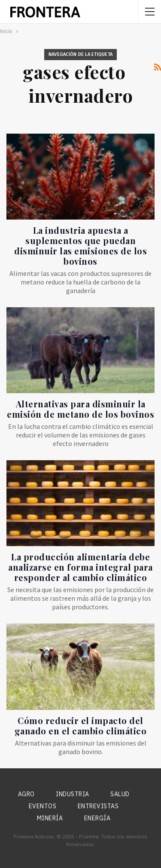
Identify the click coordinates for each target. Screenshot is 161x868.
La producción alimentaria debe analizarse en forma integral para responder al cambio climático (80, 567)
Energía (97, 818)
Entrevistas (98, 806)
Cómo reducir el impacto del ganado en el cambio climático (81, 726)
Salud (120, 794)
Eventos (43, 806)
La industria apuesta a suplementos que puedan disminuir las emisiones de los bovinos (80, 246)
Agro (26, 794)
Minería (50, 818)
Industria (73, 794)
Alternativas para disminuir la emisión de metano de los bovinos (80, 409)
